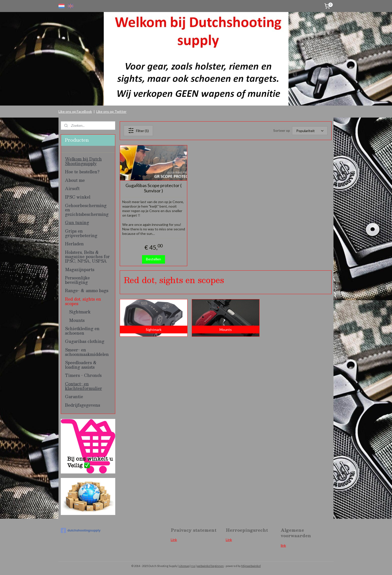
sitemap (184, 566)
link (283, 545)
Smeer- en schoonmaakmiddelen (87, 352)
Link (174, 540)
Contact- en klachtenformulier (83, 386)
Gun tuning (77, 222)
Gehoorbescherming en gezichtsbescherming (87, 210)
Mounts (77, 320)
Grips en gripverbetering (81, 233)
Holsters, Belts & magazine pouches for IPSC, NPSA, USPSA (87, 257)
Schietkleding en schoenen (82, 331)
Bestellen (153, 259)
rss (193, 566)
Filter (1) (138, 131)
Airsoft (72, 188)
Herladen (74, 244)
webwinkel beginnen (210, 566)
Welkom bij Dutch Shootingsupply (83, 161)
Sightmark (80, 312)
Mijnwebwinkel (251, 566)
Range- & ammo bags (87, 291)
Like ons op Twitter (111, 111)
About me (75, 180)
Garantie (74, 397)
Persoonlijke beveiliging (77, 280)
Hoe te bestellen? (82, 172)
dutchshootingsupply (81, 530)
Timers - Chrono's (83, 375)
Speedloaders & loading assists (81, 365)
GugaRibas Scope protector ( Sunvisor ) (153, 188)
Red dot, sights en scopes (83, 301)
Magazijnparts (80, 269)
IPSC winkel (78, 197)
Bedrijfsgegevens (82, 405)
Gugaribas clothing (85, 341)
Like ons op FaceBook (75, 111)
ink (230, 540)
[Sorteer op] (309, 131)
